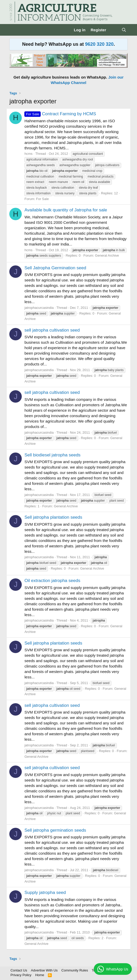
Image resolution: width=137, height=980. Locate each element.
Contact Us (19, 970)
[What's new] (114, 30)
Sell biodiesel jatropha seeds (52, 455)
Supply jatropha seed (45, 893)
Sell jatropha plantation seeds (53, 517)
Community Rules (75, 970)
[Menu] (14, 30)
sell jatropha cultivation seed (52, 330)
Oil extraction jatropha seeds (52, 581)
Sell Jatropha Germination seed (55, 268)
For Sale (42, 199)
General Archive (107, 255)
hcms (28, 154)
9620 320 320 (99, 44)
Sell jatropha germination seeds (55, 830)
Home (40, 975)
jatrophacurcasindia (39, 308)
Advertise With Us (44, 970)
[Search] (124, 30)
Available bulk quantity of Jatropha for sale (66, 210)
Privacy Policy (21, 975)
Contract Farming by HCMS (60, 114)
